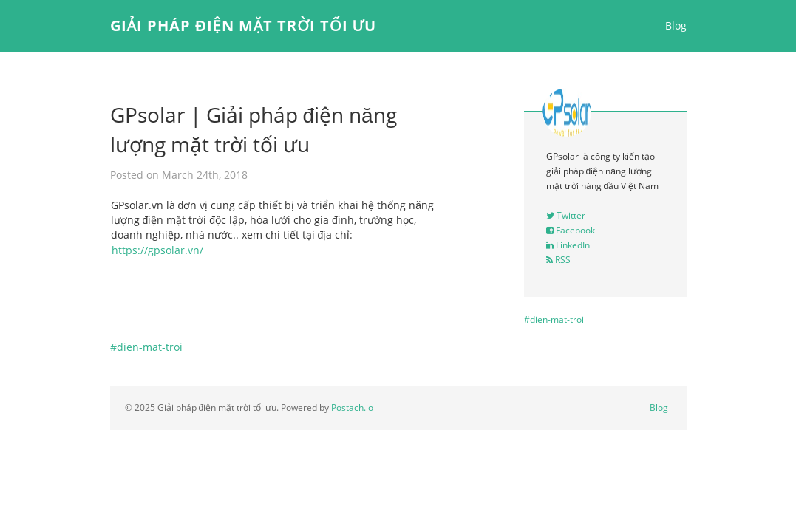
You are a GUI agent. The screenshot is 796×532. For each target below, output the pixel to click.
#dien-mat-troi (146, 347)
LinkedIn (568, 245)
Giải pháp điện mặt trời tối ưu (243, 25)
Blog (676, 25)
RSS (558, 260)
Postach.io (352, 407)
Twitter (566, 215)
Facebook (571, 230)
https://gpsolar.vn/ (157, 250)
